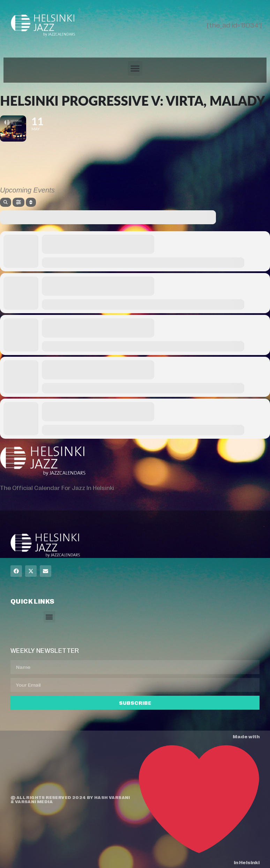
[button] (135, 68)
